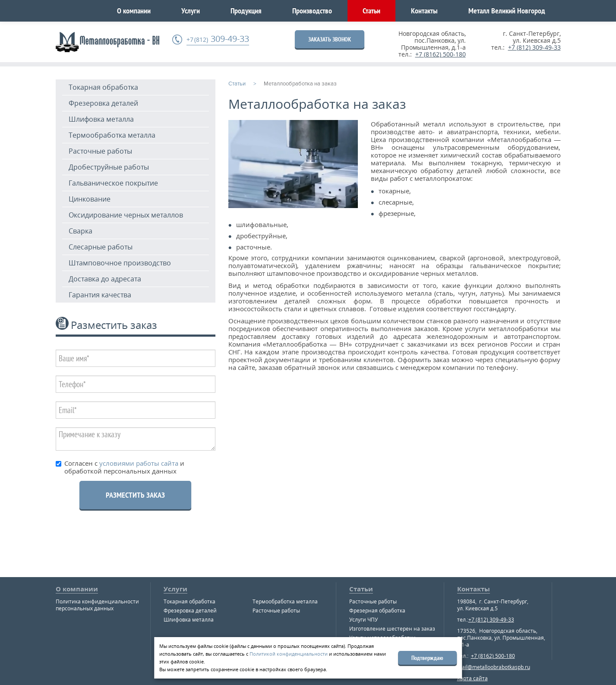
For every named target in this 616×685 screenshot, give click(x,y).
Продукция (246, 11)
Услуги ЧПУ (363, 620)
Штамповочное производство (120, 263)
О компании (134, 11)
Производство (312, 11)
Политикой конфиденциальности (289, 654)
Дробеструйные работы (109, 167)
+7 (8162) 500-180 (441, 54)
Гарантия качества (100, 295)
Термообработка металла (112, 135)
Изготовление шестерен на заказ (392, 629)
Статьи (371, 11)
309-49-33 (218, 39)
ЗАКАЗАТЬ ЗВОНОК (330, 39)
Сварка (81, 231)
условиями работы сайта (138, 463)
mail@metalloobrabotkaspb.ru (494, 667)
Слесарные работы (101, 247)
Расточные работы (100, 151)
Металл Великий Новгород (507, 11)
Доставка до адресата (105, 279)
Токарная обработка (103, 87)
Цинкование (90, 199)
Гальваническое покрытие (113, 183)
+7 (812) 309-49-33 (534, 47)
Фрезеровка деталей (103, 103)
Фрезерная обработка (377, 611)
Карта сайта (472, 678)
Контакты (424, 11)
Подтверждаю (427, 658)
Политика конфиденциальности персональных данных (97, 605)
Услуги (191, 11)
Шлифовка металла (101, 119)
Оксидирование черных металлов (126, 215)
